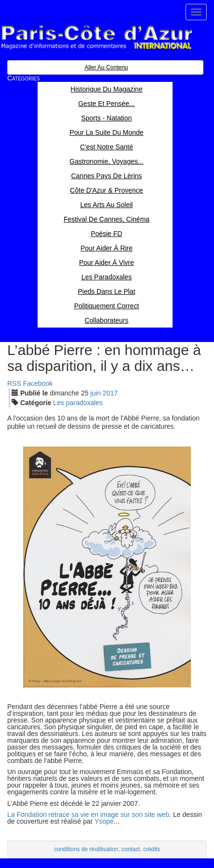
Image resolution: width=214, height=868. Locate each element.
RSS (14, 383)
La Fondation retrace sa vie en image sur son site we (86, 815)
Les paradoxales (78, 403)
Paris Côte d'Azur (96, 37)
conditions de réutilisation (86, 849)
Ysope (104, 821)
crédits (152, 849)
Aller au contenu (106, 67)
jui (95, 393)
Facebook (38, 383)
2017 (110, 393)
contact (131, 849)
